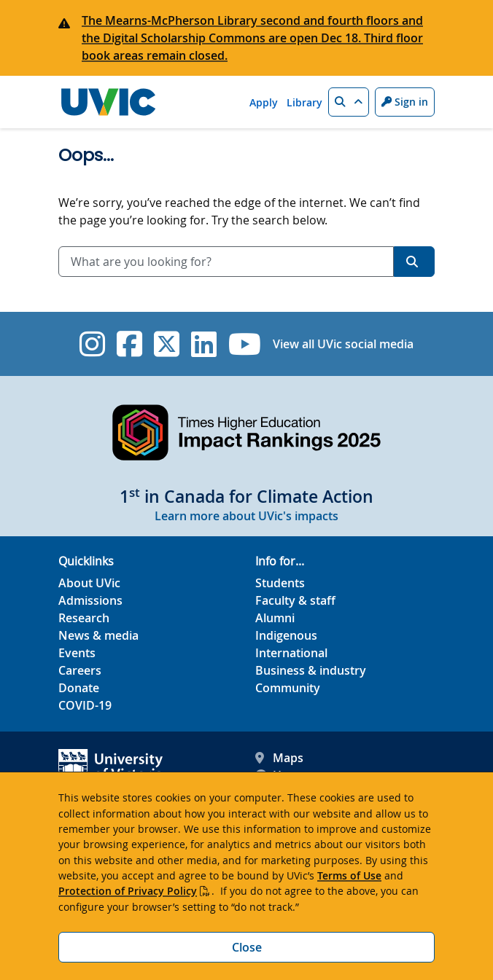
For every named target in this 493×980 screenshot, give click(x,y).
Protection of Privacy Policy (128, 891)
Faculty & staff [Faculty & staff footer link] (295, 600)
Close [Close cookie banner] (247, 947)
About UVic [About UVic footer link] (89, 583)
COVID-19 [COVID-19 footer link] (85, 705)
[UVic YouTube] (245, 344)
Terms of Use (349, 875)
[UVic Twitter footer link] (167, 344)
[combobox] (226, 262)
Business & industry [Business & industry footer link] (311, 670)
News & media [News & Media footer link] (98, 635)
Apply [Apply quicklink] (264, 102)
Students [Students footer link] (280, 583)
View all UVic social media (343, 344)
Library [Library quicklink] (304, 102)
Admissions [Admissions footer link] (90, 600)
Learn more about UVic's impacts (246, 516)
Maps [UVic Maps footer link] (279, 758)
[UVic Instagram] (92, 344)
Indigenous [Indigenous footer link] (286, 635)
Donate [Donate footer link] (79, 688)
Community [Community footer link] (288, 688)
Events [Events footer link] (77, 653)
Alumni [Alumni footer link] (275, 618)
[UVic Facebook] (129, 344)
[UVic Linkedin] (204, 344)
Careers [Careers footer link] (80, 670)
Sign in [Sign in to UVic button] (405, 102)
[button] (349, 102)
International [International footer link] (291, 653)
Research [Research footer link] (84, 618)
